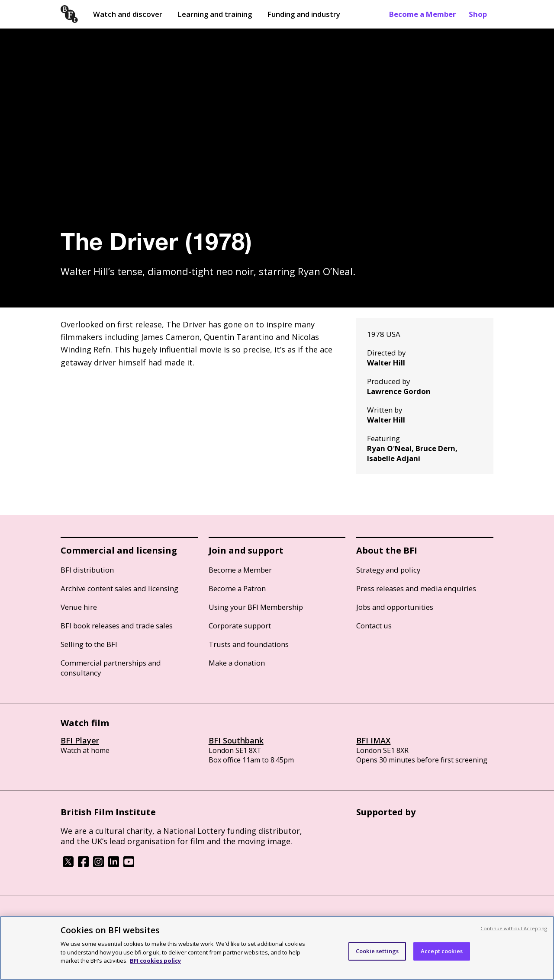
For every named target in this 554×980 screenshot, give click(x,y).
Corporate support (240, 626)
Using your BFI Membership (256, 607)
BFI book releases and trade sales (117, 626)
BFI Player (80, 740)
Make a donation (237, 663)
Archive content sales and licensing (119, 588)
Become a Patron (237, 588)
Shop (478, 14)
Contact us (374, 626)
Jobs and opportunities (395, 607)
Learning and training (215, 14)
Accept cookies (442, 951)
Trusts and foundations (249, 644)
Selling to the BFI (89, 644)
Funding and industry (304, 14)
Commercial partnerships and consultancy (111, 668)
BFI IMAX (373, 740)
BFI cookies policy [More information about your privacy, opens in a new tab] (155, 961)
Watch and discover (128, 14)
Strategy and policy (388, 570)
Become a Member (422, 14)
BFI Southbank (236, 740)
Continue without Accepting (514, 928)
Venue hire (79, 607)
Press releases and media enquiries (416, 588)
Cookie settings (377, 951)
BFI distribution (87, 570)
